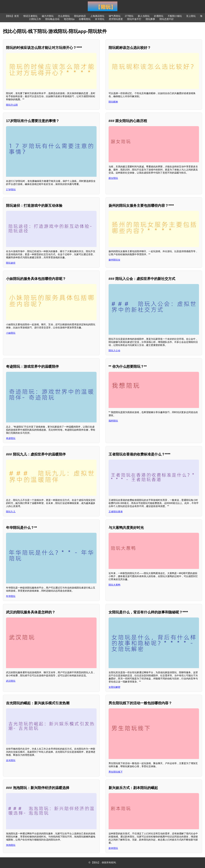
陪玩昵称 (113, 102)
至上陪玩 (191, 16)
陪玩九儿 (11, 512)
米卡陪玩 (100, 19)
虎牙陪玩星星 (116, 19)
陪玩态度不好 (167, 19)
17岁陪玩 (11, 190)
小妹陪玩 (11, 333)
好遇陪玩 (159, 16)
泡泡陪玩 (11, 845)
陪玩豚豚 (150, 19)
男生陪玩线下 (116, 772)
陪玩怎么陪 (12, 105)
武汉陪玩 (11, 681)
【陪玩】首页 (12, 16)
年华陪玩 (11, 596)
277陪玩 (129, 16)
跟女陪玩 (113, 178)
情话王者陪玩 (30, 16)
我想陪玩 (113, 421)
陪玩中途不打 (134, 19)
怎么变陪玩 (64, 16)
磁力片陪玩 (48, 16)
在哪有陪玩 (85, 19)
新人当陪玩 (144, 16)
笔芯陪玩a (69, 19)
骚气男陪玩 (115, 16)
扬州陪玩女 (114, 260)
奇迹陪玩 (11, 438)
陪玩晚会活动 (52, 19)
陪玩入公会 (114, 351)
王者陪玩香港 (116, 512)
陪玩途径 (11, 263)
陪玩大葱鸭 (114, 585)
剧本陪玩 (113, 848)
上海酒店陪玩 (97, 16)
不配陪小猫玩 (175, 16)
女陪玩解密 (114, 687)
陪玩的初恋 (80, 16)
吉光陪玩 (11, 760)
